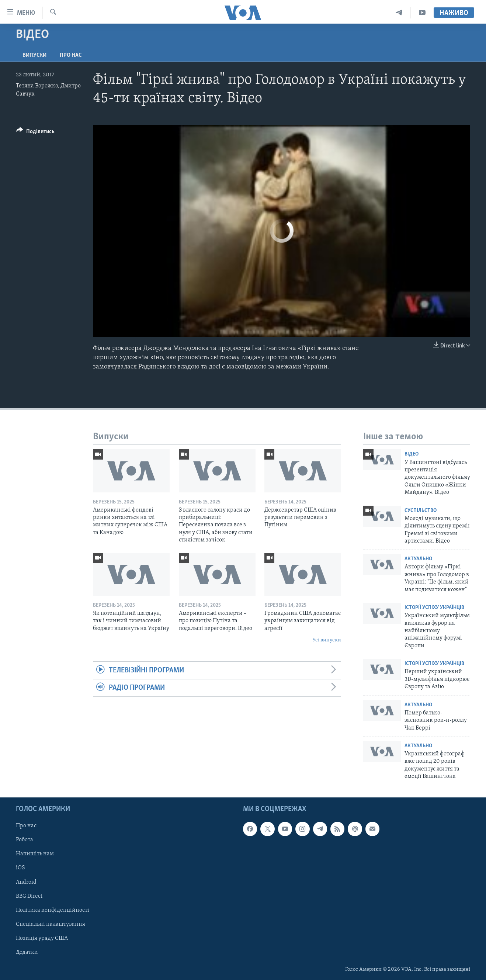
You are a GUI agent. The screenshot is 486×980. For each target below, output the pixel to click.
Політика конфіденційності (53, 910)
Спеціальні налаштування (51, 924)
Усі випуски (327, 640)
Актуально (418, 559)
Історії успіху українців (434, 608)
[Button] (35, 133)
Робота (25, 840)
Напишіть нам (35, 854)
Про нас (71, 55)
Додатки (27, 952)
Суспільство (421, 511)
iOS (20, 868)
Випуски (34, 55)
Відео (412, 454)
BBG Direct (29, 896)
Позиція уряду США (42, 938)
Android (26, 882)
